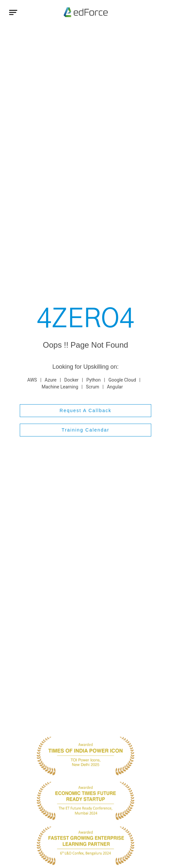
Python (94, 380)
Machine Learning (60, 387)
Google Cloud (122, 380)
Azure (51, 380)
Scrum (93, 387)
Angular (115, 387)
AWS (32, 380)
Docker (71, 380)
